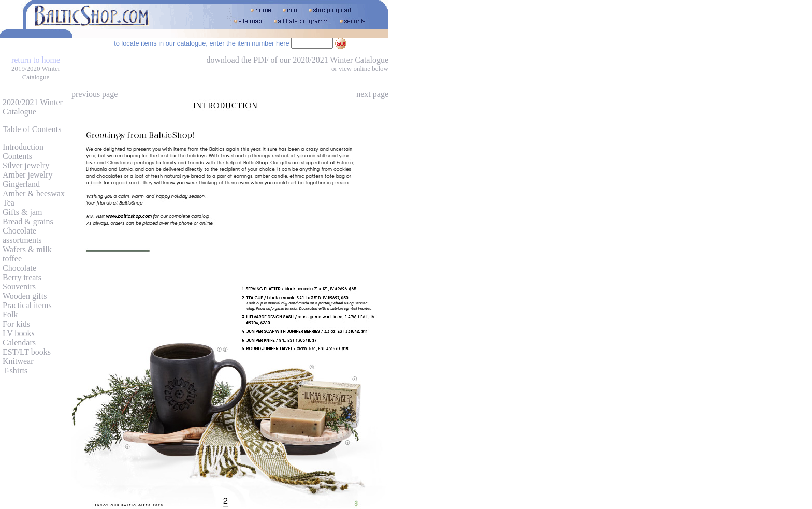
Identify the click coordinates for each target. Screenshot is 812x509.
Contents (17, 156)
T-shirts (15, 370)
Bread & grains (28, 221)
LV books (19, 333)
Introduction (23, 147)
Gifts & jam (22, 212)
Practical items (27, 305)
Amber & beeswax (34, 193)
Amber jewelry (27, 175)
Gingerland (21, 184)
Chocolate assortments (22, 235)
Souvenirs (19, 287)
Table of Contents (32, 129)
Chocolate (19, 268)
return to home (36, 60)
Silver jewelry (26, 165)
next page (372, 94)
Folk (10, 315)
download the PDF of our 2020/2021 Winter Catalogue (298, 60)
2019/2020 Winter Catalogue (36, 73)
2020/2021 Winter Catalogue (33, 107)
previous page (95, 94)
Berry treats (22, 277)
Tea (9, 203)
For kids (16, 324)
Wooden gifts (25, 296)
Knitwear (18, 361)
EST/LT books (27, 352)
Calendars (19, 343)
